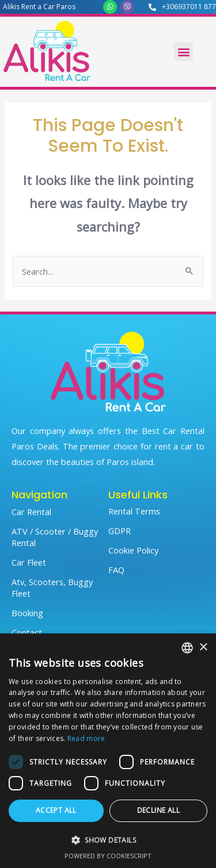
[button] (183, 51)
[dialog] (108, 751)
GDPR (120, 531)
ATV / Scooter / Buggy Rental (55, 537)
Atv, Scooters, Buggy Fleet (52, 587)
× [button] (203, 648)
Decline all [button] (158, 810)
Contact (27, 632)
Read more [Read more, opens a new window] (86, 738)
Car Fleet (29, 562)
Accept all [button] (56, 810)
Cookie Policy (133, 550)
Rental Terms (134, 511)
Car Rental (31, 512)
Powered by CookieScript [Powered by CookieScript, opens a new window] (108, 856)
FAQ (116, 570)
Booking (27, 613)
